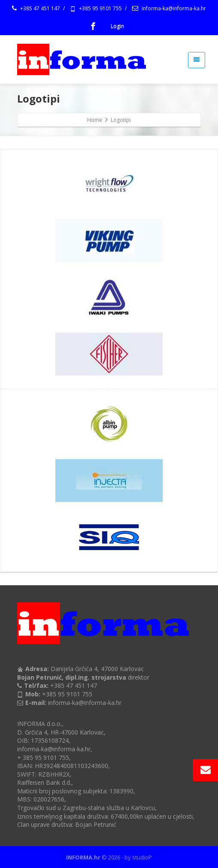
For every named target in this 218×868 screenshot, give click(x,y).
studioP (142, 857)
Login (117, 26)
